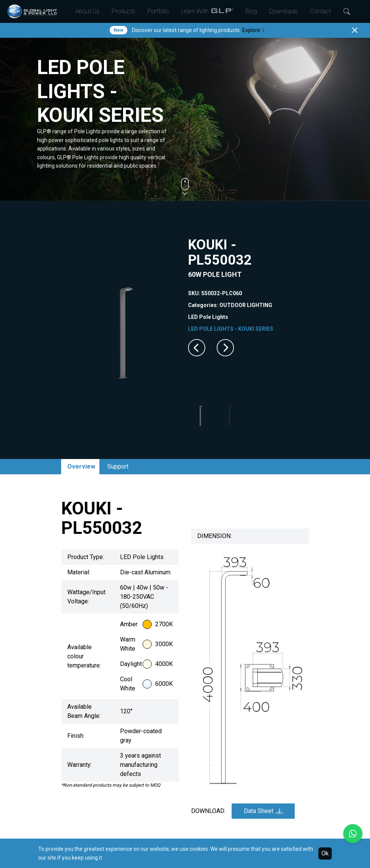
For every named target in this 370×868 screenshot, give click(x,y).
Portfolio (158, 11)
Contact (320, 11)
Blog (251, 11)
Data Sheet (263, 811)
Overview (81, 466)
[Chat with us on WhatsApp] (353, 834)
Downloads (283, 11)
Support (118, 466)
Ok (325, 853)
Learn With (207, 11)
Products (123, 11)
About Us (87, 11)
